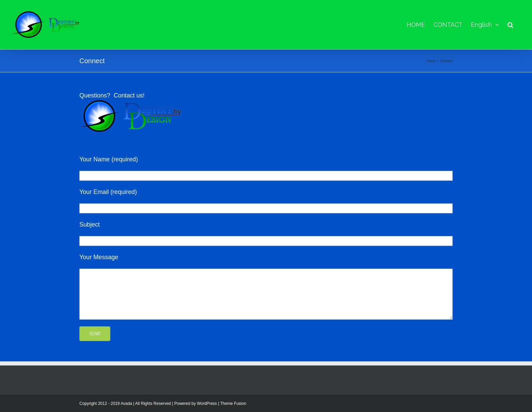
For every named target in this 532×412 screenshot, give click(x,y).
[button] (510, 25)
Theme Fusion (233, 404)
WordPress (207, 404)
